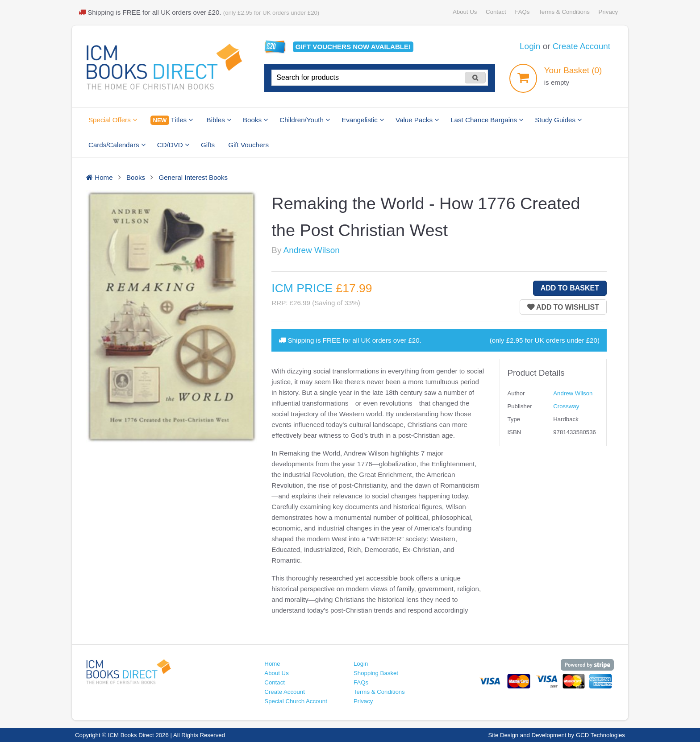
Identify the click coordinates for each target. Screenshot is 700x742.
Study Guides (558, 120)
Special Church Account (296, 701)
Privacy (608, 12)
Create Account (581, 46)
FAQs (522, 12)
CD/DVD (173, 145)
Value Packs (417, 120)
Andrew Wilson (312, 250)
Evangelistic (363, 120)
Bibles (219, 120)
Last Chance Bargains (487, 120)
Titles (172, 120)
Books (255, 120)
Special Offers (113, 120)
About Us (465, 12)
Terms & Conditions (564, 12)
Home (272, 664)
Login (530, 46)
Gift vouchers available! (353, 47)
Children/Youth (305, 120)
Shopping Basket (376, 673)
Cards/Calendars (117, 145)
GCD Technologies (600, 735)
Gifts (208, 145)
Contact (496, 12)
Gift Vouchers (248, 145)
